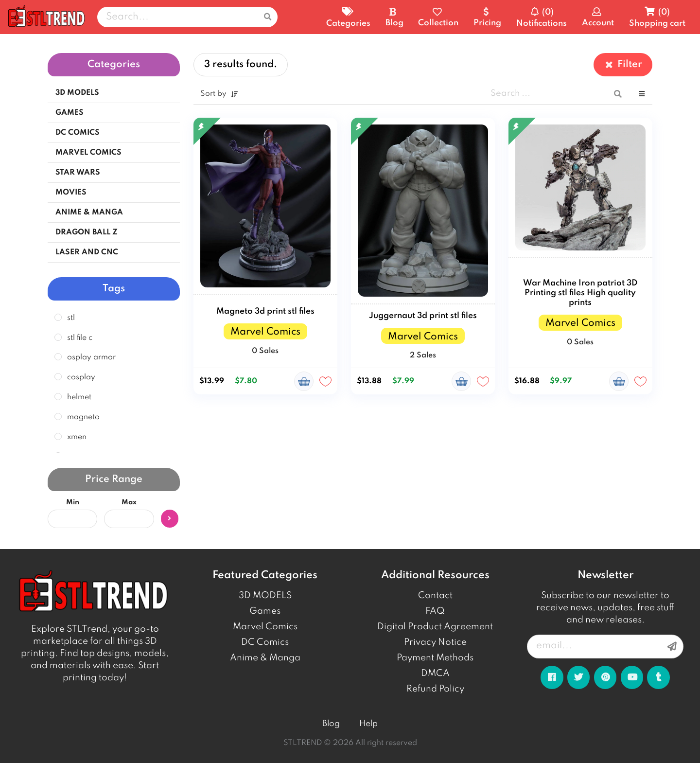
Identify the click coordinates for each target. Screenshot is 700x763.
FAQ (435, 611)
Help (368, 724)
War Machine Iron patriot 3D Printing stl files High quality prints (580, 293)
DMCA (435, 674)
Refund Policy (435, 689)
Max (129, 502)
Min (73, 502)
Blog (331, 724)
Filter (623, 64)
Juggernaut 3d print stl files (423, 316)
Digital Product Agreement (435, 627)
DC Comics (265, 642)
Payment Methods (435, 658)
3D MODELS (265, 596)
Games (265, 611)
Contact (435, 596)
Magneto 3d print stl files (265, 311)
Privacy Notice (435, 642)
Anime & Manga (265, 658)
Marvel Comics (265, 627)
